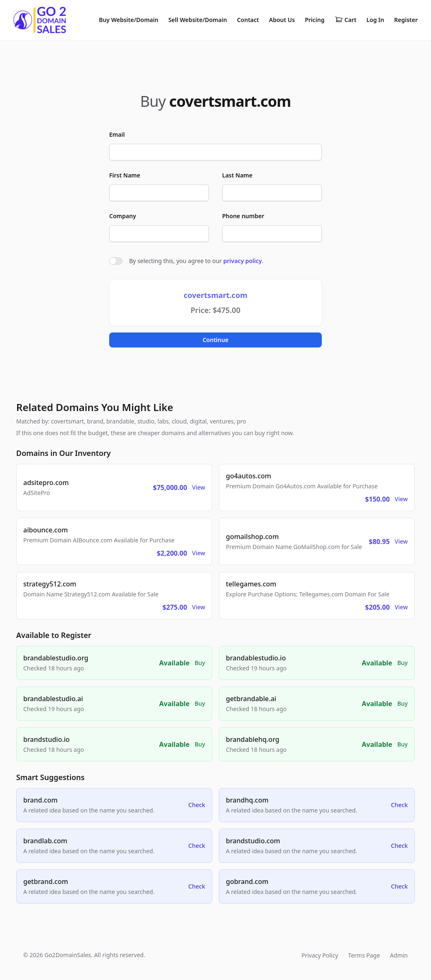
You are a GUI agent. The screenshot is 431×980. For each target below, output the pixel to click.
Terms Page (364, 955)
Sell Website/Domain (197, 20)
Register (406, 20)
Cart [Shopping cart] (346, 20)
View (199, 487)
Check (197, 805)
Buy (200, 663)
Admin (399, 955)
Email (117, 134)
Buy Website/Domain (129, 20)
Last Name (237, 175)
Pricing (315, 20)
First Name (125, 175)
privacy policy (243, 261)
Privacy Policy (320, 955)
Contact (248, 20)
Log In (375, 20)
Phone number (243, 216)
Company (123, 216)
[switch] (116, 261)
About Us (282, 20)
